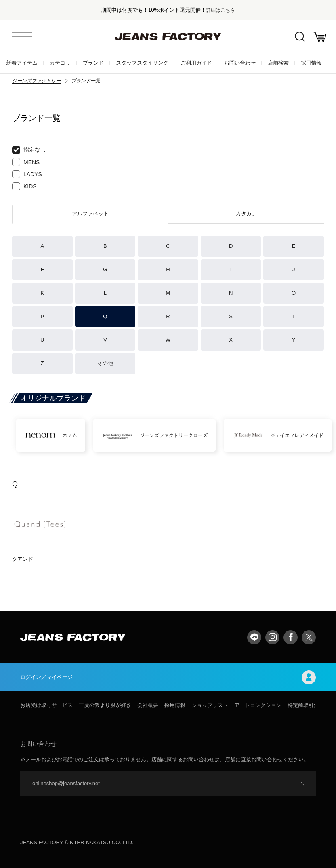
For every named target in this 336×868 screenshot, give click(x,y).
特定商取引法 (303, 705)
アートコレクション (258, 705)
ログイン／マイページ (168, 677)
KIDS (24, 186)
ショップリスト (210, 705)
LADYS (27, 174)
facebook (291, 637)
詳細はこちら (220, 10)
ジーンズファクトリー (36, 81)
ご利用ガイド (196, 63)
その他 (105, 363)
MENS (26, 162)
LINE (254, 637)
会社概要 (148, 705)
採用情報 (311, 63)
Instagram (272, 637)
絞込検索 (300, 37)
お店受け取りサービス (46, 705)
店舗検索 (278, 63)
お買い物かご (320, 37)
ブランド (93, 63)
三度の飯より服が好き (105, 705)
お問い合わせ (240, 63)
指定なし (29, 150)
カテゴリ (60, 63)
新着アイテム (22, 63)
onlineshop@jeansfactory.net (66, 783)
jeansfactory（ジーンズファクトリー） (168, 36)
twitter (309, 637)
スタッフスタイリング (142, 63)
